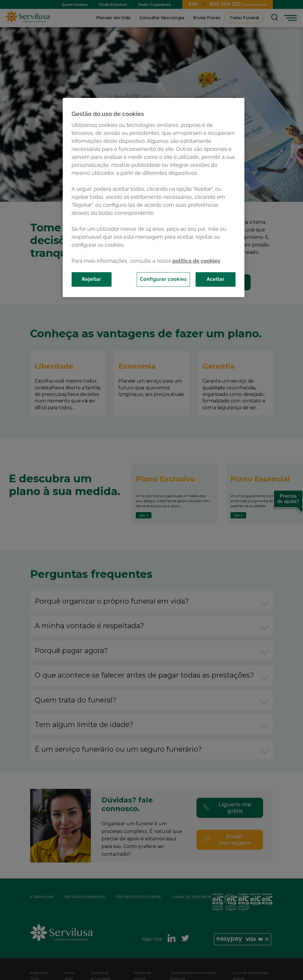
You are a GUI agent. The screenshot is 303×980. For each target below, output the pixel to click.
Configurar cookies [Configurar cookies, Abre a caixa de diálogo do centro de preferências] (163, 279)
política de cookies (196, 261)
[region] (154, 197)
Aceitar (216, 279)
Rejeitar (91, 279)
